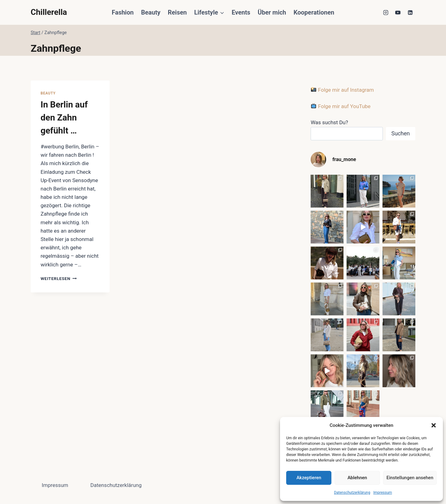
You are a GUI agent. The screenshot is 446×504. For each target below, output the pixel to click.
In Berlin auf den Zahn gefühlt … (64, 118)
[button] (434, 425)
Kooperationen (314, 12)
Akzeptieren (309, 478)
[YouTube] (398, 12)
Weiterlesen (59, 278)
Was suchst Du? (329, 122)
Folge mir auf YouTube (341, 106)
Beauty (151, 12)
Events (241, 12)
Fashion (123, 12)
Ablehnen (357, 478)
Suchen (401, 133)
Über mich (272, 12)
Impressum (383, 493)
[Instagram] (386, 12)
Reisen (177, 12)
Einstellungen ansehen (410, 478)
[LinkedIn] (410, 12)
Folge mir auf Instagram (342, 90)
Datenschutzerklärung (352, 493)
